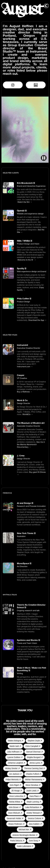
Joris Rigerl (15, 785)
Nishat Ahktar (16, 802)
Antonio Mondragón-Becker (25, 835)
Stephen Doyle (35, 741)
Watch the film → (25, 202)
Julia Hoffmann (14, 752)
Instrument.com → (25, 366)
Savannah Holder (15, 818)
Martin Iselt (15, 746)
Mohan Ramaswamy (35, 780)
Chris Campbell (33, 746)
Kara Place (35, 796)
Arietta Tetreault (34, 813)
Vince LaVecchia (17, 796)
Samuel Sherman (35, 752)
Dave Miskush (15, 813)
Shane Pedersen (16, 824)
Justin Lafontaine (25, 846)
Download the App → (37, 320)
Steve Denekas (33, 785)
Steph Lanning (34, 802)
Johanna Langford (16, 763)
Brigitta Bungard (35, 757)
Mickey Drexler (12, 768)
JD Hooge (17, 791)
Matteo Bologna (16, 741)
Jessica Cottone (36, 818)
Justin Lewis (33, 791)
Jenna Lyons (36, 763)
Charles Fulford (34, 774)
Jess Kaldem (35, 824)
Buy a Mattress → (25, 392)
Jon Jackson (15, 774)
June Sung (34, 841)
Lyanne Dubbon (15, 757)
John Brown (15, 807)
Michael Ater (25, 830)
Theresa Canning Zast (35, 768)
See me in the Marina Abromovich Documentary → (31, 444)
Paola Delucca (17, 841)
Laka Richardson (33, 807)
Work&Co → (28, 414)
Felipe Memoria (13, 780)
